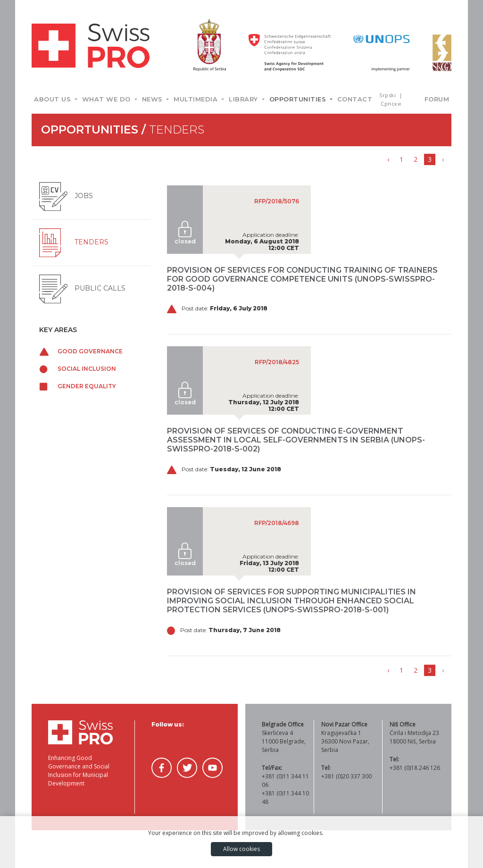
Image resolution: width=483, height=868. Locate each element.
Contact (355, 99)
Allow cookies (241, 849)
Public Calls (82, 288)
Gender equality (78, 386)
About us (54, 99)
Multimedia (197, 99)
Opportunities (299, 99)
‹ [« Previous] (388, 159)
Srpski (388, 95)
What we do (108, 99)
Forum (437, 99)
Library (244, 99)
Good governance (81, 351)
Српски (391, 104)
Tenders (74, 242)
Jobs (66, 196)
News (154, 99)
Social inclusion (78, 369)
